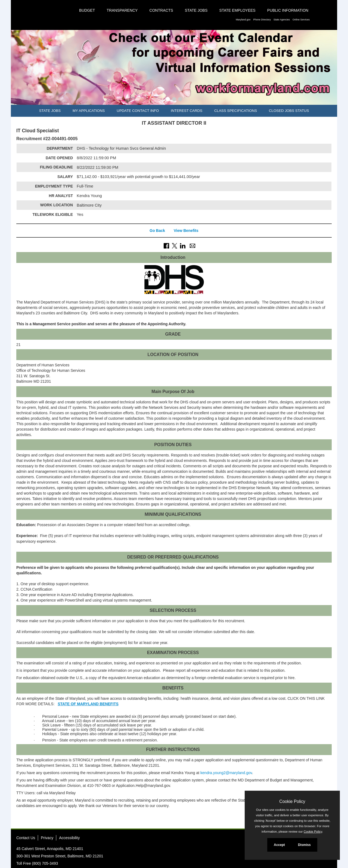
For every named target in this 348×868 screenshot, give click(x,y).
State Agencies (282, 20)
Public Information (288, 10)
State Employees (237, 10)
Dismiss (304, 845)
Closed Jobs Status (289, 111)
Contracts (161, 10)
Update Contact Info (138, 111)
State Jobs (196, 10)
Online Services (301, 20)
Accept (279, 845)
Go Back (157, 231)
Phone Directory (262, 20)
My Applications (89, 111)
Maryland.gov (243, 20)
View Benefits (186, 231)
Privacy (47, 838)
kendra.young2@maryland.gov (226, 773)
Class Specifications (236, 111)
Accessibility (69, 838)
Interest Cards (187, 111)
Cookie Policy (292, 801)
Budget (87, 10)
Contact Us (26, 838)
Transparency (122, 10)
